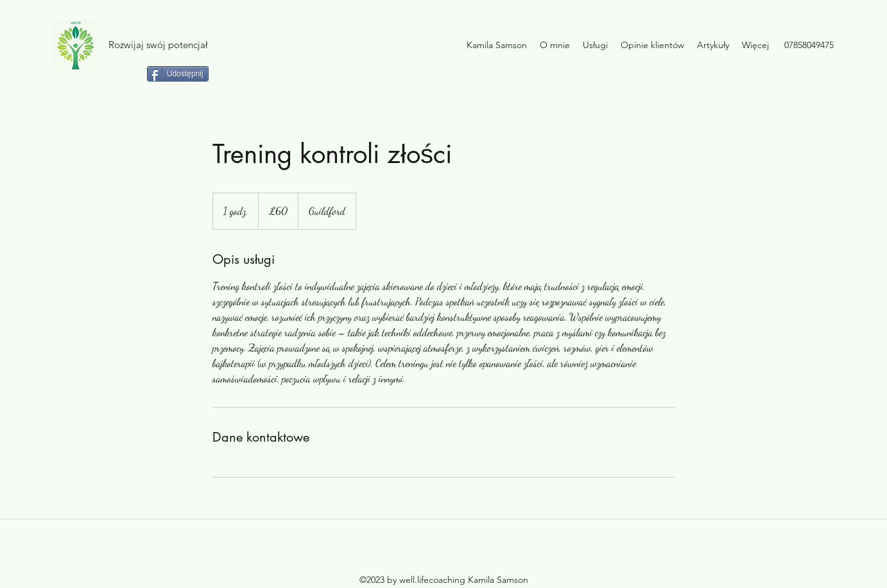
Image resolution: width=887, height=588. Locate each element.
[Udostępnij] (178, 74)
